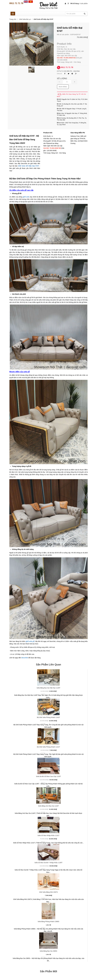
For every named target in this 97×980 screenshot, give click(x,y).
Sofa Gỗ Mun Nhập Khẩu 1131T (48, 835)
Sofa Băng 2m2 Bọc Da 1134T (48, 806)
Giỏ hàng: (79, 3)
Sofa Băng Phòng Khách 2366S (48, 922)
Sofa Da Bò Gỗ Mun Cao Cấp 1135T (48, 776)
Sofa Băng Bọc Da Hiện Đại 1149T (48, 688)
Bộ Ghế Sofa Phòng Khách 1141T (48, 747)
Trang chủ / (14, 19)
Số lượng (62, 78)
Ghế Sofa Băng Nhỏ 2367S (48, 892)
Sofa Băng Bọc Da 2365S (48, 951)
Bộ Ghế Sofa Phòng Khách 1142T (48, 717)
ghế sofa (26, 197)
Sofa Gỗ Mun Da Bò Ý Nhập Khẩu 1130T (48, 863)
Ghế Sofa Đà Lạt (25, 19)
